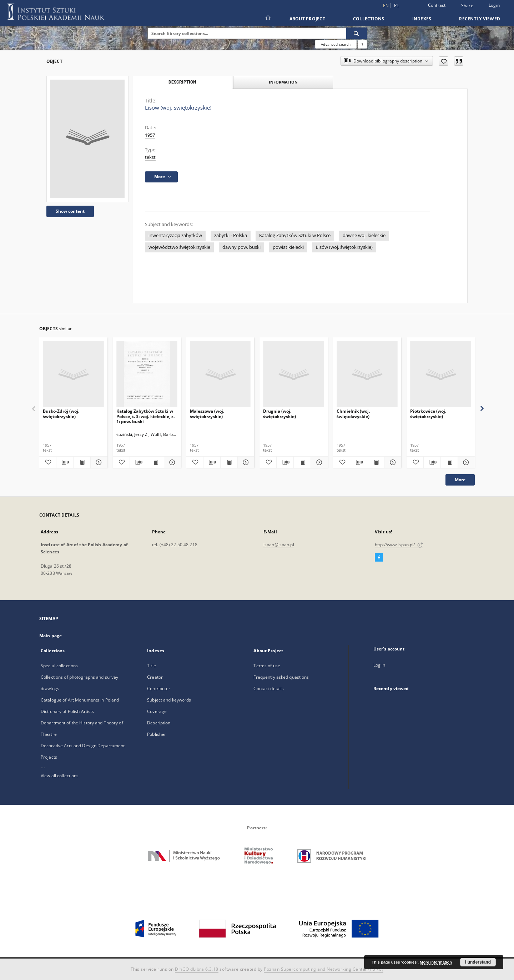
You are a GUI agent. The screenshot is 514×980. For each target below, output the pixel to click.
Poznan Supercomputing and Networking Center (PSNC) (324, 969)
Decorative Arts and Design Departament (83, 746)
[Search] (357, 33)
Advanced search (336, 44)
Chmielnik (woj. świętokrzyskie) (353, 414)
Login (494, 5)
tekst (150, 157)
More (460, 480)
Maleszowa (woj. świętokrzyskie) (207, 414)
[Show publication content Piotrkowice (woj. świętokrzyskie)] (449, 462)
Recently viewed (480, 19)
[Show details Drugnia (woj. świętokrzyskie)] (318, 462)
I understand (478, 962)
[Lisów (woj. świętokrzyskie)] (87, 139)
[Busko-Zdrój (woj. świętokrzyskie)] (73, 374)
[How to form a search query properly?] (362, 44)
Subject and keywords (169, 700)
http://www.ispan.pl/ (399, 545)
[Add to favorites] (444, 61)
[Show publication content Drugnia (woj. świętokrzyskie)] (302, 462)
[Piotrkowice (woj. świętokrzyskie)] (441, 374)
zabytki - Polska (231, 235)
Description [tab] (182, 82)
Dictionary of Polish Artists (67, 711)
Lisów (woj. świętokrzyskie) (344, 247)
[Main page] (268, 19)
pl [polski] (397, 6)
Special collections (59, 666)
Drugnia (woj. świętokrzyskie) (279, 414)
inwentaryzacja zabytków (175, 235)
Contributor (159, 688)
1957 (150, 135)
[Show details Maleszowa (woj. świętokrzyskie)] (245, 462)
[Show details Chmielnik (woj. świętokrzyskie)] (392, 462)
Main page (51, 636)
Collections (369, 19)
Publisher (157, 734)
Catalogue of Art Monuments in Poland (80, 700)
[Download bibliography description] (65, 462)
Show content (70, 211)
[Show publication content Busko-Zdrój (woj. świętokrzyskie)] (82, 462)
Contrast (437, 5)
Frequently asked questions (281, 677)
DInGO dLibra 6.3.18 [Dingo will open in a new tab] (197, 969)
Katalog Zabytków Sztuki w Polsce (295, 235)
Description (159, 723)
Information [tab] (283, 82)
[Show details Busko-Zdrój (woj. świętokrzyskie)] (98, 462)
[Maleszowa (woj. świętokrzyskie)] (220, 374)
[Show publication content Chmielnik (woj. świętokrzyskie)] (376, 462)
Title (152, 666)
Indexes (422, 19)
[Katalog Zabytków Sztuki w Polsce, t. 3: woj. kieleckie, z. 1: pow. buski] (147, 374)
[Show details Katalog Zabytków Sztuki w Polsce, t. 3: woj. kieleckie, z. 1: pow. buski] (172, 462)
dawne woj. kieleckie (364, 235)
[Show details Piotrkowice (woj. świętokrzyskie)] (465, 462)
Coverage (157, 711)
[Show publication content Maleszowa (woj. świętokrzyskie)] (229, 462)
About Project (307, 19)
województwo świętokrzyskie (179, 247)
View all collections (60, 776)
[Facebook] (379, 558)
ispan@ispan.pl (279, 545)
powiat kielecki (288, 247)
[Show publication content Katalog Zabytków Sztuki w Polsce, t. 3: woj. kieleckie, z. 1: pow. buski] (155, 462)
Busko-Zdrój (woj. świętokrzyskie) (61, 414)
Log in (379, 665)
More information (436, 962)
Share (467, 6)
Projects (49, 757)
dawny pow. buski (241, 247)
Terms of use (267, 666)
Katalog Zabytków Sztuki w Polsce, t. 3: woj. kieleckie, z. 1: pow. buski (145, 416)
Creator (155, 677)
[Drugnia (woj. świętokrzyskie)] (294, 374)
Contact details (269, 688)
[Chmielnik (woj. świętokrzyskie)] (367, 374)
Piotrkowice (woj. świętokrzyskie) (428, 414)
